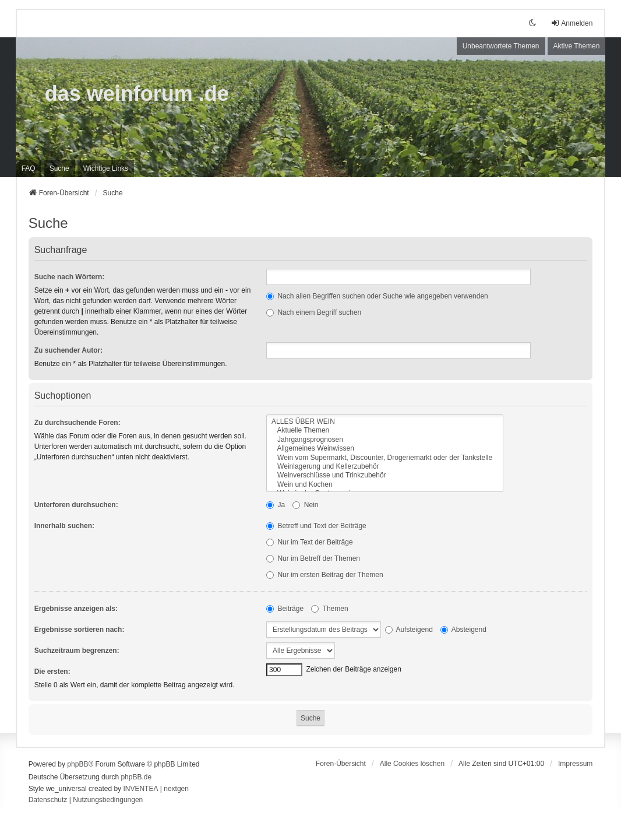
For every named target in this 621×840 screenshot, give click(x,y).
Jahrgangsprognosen (385, 440)
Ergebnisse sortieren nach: (80, 630)
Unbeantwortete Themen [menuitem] (501, 46)
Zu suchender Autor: (69, 350)
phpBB (77, 764)
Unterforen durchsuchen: (76, 505)
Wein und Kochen (385, 485)
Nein (305, 505)
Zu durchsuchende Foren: (77, 423)
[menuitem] (106, 168)
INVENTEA (140, 789)
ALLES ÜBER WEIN (385, 422)
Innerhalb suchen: (64, 526)
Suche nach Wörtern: (70, 277)
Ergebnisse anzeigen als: (76, 609)
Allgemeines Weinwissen (385, 449)
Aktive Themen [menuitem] (577, 46)
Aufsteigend (409, 630)
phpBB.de (136, 777)
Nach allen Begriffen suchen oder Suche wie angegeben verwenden (377, 296)
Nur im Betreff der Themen (313, 558)
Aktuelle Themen (385, 430)
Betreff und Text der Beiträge (316, 526)
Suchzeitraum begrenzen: (77, 651)
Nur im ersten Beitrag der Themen (325, 575)
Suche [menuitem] (59, 168)
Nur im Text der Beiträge (310, 542)
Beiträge (285, 609)
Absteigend (463, 630)
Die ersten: (52, 672)
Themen (329, 609)
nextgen (176, 789)
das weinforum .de (137, 94)
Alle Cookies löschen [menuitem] (412, 764)
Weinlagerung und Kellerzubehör (385, 467)
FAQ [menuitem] (29, 168)
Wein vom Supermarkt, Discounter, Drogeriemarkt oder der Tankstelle (385, 458)
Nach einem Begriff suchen (314, 312)
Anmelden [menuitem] (571, 23)
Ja (276, 505)
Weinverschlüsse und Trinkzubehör (385, 475)
